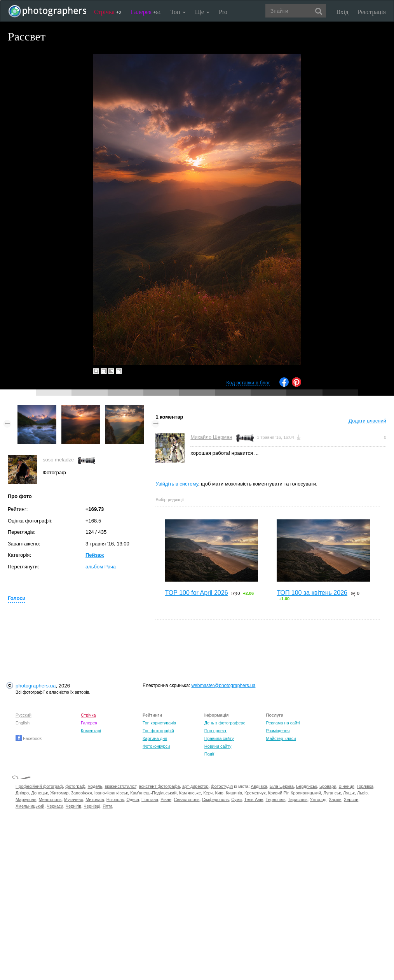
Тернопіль (276, 799)
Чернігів (73, 806)
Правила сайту (219, 738)
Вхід (343, 12)
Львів (362, 793)
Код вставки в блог (248, 383)
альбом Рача (101, 567)
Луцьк (349, 793)
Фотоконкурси (156, 746)
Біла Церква (282, 786)
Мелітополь (50, 799)
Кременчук (255, 793)
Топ (178, 12)
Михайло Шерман (211, 437)
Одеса (132, 799)
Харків (335, 799)
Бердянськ (307, 786)
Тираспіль (298, 799)
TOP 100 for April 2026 (196, 593)
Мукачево (74, 799)
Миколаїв (95, 799)
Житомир (59, 793)
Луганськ (332, 793)
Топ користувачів (159, 723)
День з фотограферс (225, 723)
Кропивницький (306, 793)
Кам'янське (190, 793)
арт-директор (195, 786)
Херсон (351, 799)
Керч (208, 793)
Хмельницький (30, 806)
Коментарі (91, 731)
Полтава (150, 799)
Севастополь (187, 799)
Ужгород (318, 799)
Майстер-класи (281, 738)
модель (95, 786)
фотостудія (222, 786)
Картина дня (155, 738)
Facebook (29, 738)
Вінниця (347, 786)
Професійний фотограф (39, 786)
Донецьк (39, 793)
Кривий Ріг (278, 793)
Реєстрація (372, 12)
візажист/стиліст (120, 786)
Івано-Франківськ (111, 793)
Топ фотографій (158, 731)
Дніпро (22, 793)
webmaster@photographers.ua (223, 685)
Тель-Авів (254, 799)
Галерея (146, 12)
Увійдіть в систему (177, 484)
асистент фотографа (159, 786)
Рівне (166, 799)
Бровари (328, 786)
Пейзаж (95, 555)
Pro (223, 12)
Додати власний (367, 421)
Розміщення (278, 731)
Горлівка (365, 786)
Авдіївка (259, 786)
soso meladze (58, 460)
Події (209, 754)
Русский (24, 715)
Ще (202, 12)
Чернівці (92, 806)
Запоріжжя (81, 793)
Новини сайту (218, 746)
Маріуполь (26, 799)
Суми (236, 799)
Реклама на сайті (283, 723)
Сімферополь (215, 799)
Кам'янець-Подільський (153, 793)
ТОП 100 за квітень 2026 (312, 593)
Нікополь (115, 799)
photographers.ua (36, 686)
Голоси (17, 598)
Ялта (107, 806)
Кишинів (234, 793)
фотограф (75, 786)
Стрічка (108, 12)
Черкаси (55, 806)
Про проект (215, 731)
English (23, 723)
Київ (219, 793)
